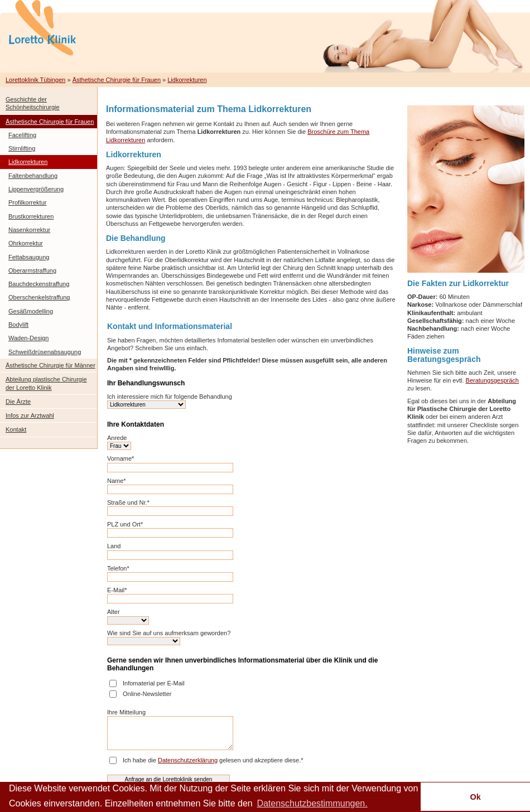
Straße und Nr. (128, 502)
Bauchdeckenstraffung (39, 284)
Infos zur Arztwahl (30, 415)
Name (117, 481)
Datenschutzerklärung (188, 760)
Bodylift (18, 325)
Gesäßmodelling (31, 311)
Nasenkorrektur (29, 230)
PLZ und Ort (125, 524)
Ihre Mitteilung (126, 712)
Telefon (118, 568)
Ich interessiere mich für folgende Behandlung (170, 397)
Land (114, 546)
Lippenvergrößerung (36, 189)
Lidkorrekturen (187, 80)
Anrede (117, 438)
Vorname (121, 458)
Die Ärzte (18, 402)
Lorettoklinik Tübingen (35, 80)
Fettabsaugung (29, 257)
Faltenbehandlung (33, 176)
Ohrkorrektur (26, 243)
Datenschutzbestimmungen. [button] (312, 803)
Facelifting (22, 135)
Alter (114, 612)
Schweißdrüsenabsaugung (45, 352)
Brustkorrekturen (31, 216)
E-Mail (117, 590)
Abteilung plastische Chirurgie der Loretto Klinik (46, 383)
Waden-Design (28, 338)
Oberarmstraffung (32, 270)
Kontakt (16, 429)
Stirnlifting (22, 148)
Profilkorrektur (27, 202)
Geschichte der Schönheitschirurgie (33, 103)
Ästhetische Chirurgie (117, 80)
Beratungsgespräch (492, 380)
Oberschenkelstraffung (39, 297)
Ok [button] (475, 797)
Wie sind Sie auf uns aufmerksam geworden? (169, 633)
